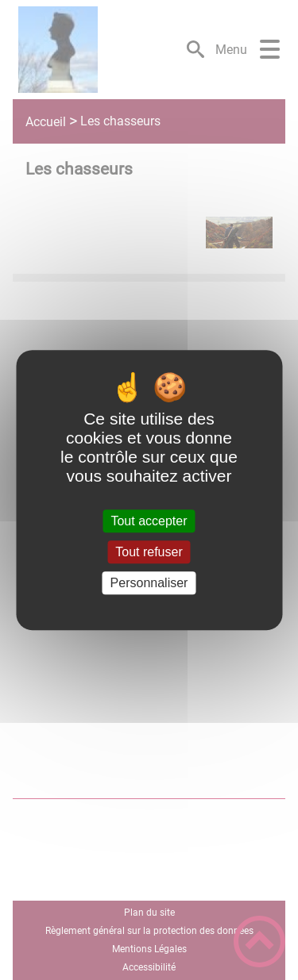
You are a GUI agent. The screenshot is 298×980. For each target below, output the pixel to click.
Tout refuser (149, 552)
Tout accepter (149, 521)
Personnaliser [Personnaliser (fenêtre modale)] (149, 583)
